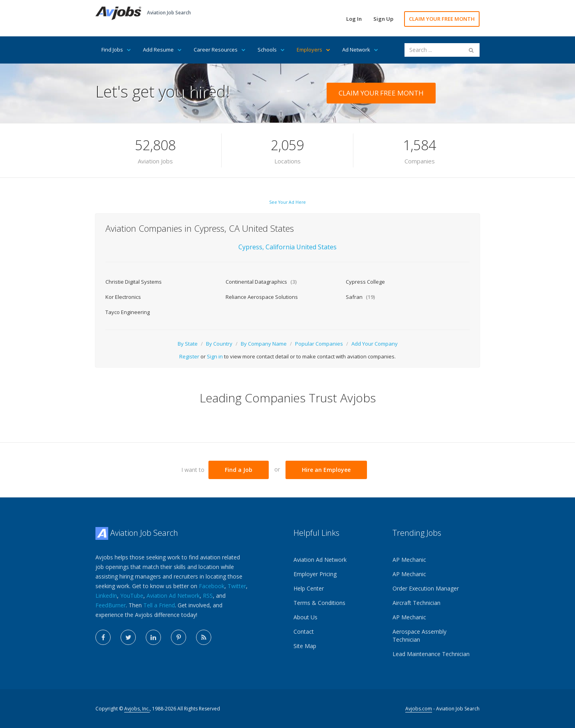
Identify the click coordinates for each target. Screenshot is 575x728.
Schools (271, 50)
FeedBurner (111, 605)
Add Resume (162, 50)
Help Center (309, 588)
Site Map (305, 646)
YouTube (132, 596)
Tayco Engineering (128, 312)
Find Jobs (116, 50)
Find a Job (239, 470)
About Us (305, 617)
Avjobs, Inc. (137, 709)
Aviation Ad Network (173, 596)
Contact (304, 632)
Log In (354, 19)
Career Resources (220, 50)
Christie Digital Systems (134, 282)
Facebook (212, 586)
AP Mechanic (409, 560)
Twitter (237, 586)
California (281, 247)
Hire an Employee (326, 470)
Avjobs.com (419, 709)
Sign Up (383, 19)
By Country (219, 344)
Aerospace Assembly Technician (419, 636)
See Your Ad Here (287, 202)
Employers (313, 50)
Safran (360, 297)
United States (316, 247)
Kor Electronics (123, 297)
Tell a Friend (159, 605)
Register (189, 356)
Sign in (215, 356)
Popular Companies (319, 344)
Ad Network (360, 50)
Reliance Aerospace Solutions (262, 297)
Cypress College (365, 282)
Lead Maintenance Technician (431, 654)
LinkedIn (106, 596)
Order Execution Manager (426, 588)
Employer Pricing (315, 574)
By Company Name (264, 344)
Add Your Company (375, 344)
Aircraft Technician (416, 603)
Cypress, (251, 247)
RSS (208, 596)
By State (188, 344)
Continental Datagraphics (261, 282)
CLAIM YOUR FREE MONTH (442, 19)
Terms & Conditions (319, 603)
